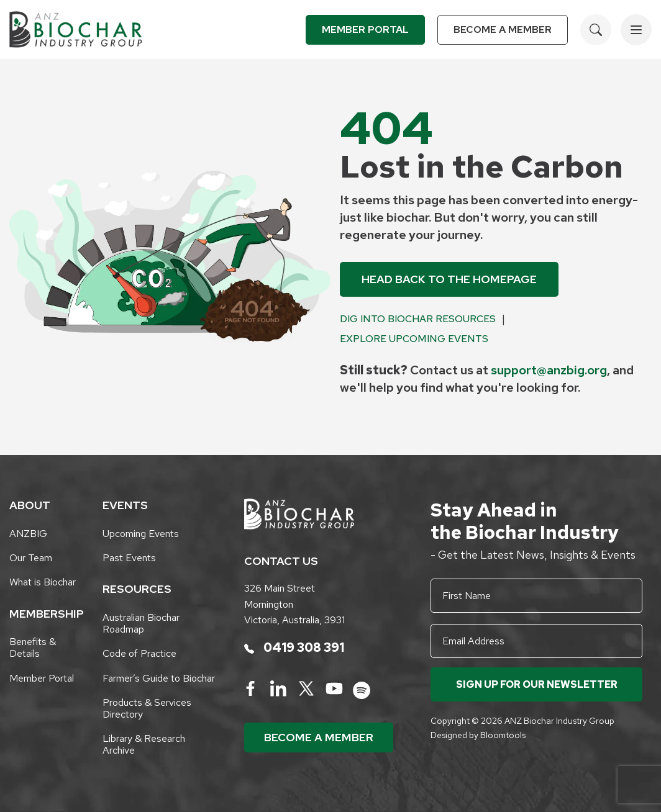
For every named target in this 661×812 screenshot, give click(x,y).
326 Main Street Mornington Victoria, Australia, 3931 (294, 604)
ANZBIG (28, 534)
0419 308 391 (294, 647)
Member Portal (365, 29)
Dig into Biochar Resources (418, 319)
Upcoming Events (141, 534)
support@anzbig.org (549, 370)
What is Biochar (43, 582)
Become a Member (503, 29)
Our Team (31, 558)
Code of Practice (139, 653)
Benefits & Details (33, 647)
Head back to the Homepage (449, 279)
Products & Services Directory (147, 708)
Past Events (129, 558)
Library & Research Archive (144, 744)
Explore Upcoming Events (414, 339)
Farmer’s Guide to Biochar (159, 678)
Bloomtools (503, 735)
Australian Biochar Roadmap (141, 623)
